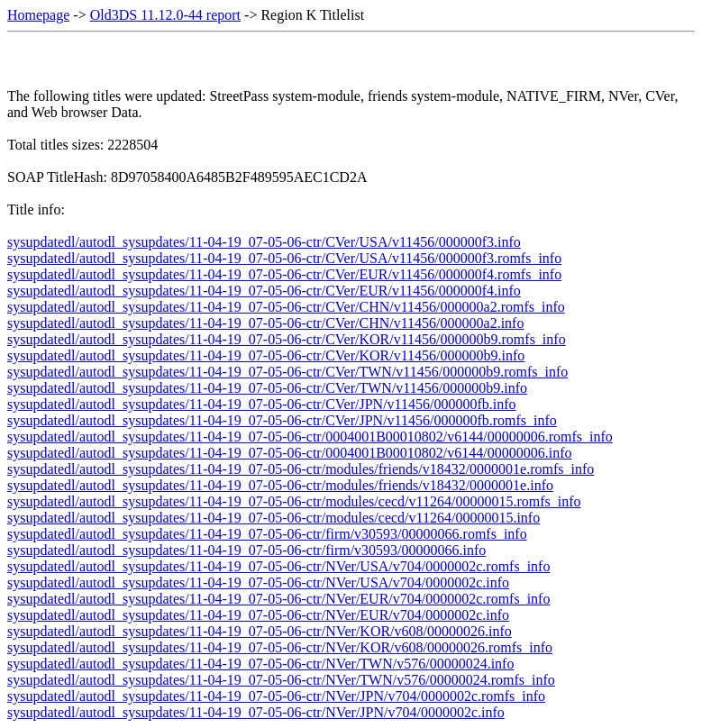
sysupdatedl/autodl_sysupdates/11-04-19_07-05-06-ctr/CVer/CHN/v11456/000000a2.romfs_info (286, 307)
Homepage (38, 15)
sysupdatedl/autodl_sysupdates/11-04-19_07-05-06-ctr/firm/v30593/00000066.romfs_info (267, 534)
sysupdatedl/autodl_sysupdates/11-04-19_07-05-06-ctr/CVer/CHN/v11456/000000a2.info (265, 323)
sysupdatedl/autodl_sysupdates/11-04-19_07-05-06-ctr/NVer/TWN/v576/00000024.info (260, 664)
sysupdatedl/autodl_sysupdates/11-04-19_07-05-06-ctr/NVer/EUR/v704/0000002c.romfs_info (278, 599)
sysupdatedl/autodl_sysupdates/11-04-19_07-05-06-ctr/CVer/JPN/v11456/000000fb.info (262, 404)
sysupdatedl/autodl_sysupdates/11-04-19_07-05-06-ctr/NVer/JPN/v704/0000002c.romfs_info (276, 696)
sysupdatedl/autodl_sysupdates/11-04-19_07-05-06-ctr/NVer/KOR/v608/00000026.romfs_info (280, 647)
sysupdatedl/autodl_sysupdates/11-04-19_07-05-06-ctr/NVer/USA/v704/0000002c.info (258, 582)
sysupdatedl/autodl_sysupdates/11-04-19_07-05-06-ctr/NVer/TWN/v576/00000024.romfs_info (281, 680)
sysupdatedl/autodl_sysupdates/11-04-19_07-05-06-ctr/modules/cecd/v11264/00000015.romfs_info (294, 501)
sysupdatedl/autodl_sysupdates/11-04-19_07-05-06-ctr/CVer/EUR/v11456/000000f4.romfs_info (284, 274)
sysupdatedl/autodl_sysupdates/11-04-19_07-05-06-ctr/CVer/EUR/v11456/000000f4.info (264, 291)
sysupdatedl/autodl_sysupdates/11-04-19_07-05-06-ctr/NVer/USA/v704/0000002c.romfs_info (278, 566)
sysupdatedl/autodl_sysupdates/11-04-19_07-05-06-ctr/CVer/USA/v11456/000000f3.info (264, 242)
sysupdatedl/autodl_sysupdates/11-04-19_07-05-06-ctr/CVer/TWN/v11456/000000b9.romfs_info (287, 372)
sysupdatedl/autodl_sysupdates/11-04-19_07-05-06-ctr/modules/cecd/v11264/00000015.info (274, 518)
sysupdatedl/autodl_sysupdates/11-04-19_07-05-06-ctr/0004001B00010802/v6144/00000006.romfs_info (310, 437)
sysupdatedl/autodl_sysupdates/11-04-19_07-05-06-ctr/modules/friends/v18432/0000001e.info (280, 485)
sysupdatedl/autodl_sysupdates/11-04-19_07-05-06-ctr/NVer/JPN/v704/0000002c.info (256, 712)
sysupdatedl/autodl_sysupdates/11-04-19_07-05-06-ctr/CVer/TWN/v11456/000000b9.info (267, 388)
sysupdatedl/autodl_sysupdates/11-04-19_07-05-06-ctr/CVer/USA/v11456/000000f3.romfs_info (284, 258)
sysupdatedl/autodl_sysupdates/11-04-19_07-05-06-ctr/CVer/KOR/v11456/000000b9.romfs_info (287, 339)
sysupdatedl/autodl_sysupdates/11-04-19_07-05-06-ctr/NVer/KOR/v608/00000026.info (260, 631)
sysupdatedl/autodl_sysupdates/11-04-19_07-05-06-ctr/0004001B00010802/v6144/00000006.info (289, 453)
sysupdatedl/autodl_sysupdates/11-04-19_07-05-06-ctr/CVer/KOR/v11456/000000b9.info (266, 355)
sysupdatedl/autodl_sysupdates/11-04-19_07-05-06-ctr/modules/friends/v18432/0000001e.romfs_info (301, 469)
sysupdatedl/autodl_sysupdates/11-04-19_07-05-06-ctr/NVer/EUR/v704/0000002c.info (258, 615)
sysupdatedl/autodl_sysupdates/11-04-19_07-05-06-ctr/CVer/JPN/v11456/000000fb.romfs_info (282, 420)
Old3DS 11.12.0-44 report (165, 15)
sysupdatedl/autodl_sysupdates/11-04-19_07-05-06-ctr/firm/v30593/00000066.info (246, 550)
